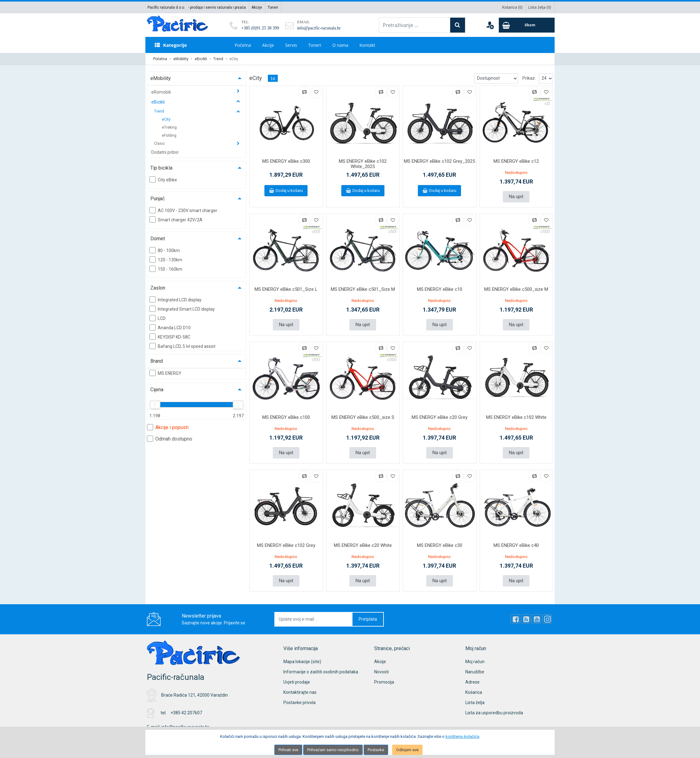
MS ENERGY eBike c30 (440, 545)
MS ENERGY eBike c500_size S (363, 417)
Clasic (160, 144)
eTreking (169, 127)
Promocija (384, 682)
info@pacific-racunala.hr (319, 28)
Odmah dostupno (170, 439)
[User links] (490, 25)
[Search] (458, 25)
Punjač (157, 199)
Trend (218, 59)
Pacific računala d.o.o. (166, 7)
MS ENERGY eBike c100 (286, 417)
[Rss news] (526, 619)
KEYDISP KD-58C (170, 337)
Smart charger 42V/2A (176, 219)
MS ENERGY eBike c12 (516, 161)
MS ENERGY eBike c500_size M (516, 289)
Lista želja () (540, 7)
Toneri (273, 7)
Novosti (381, 672)
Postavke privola (299, 703)
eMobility (181, 59)
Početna (243, 45)
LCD (157, 318)
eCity (166, 119)
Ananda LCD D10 (170, 327)
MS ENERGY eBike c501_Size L (286, 289)
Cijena (157, 390)
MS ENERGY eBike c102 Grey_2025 (439, 161)
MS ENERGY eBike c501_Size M (363, 289)
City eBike (163, 180)
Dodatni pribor (165, 152)
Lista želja (475, 703)
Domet (158, 239)
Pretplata (368, 619)
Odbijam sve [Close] (407, 750)
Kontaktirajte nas (300, 692)
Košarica (474, 692)
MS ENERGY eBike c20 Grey (440, 417)
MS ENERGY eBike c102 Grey (286, 545)
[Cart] (527, 25)
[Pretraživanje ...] (415, 25)
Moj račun (475, 662)
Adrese (472, 682)
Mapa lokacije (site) (302, 662)
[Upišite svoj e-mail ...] (314, 619)
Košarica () (512, 7)
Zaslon (158, 288)
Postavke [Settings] (376, 750)
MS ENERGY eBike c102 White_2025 (363, 164)
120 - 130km (166, 259)
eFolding (169, 135)
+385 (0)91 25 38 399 (260, 28)
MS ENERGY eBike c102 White (516, 417)
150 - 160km (166, 269)
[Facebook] (515, 619)
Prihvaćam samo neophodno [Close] (333, 750)
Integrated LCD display (175, 299)
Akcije (257, 7)
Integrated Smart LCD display (182, 309)
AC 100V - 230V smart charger (183, 210)
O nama (340, 45)
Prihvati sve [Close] (288, 750)
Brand (157, 361)
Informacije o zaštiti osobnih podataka (321, 672)
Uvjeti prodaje (297, 682)
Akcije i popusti (168, 427)
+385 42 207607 (186, 713)
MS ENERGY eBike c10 (440, 289)
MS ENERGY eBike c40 (516, 545)
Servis (291, 45)
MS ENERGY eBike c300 (286, 161)
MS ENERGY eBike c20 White (363, 545)
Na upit (516, 197)
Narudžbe (475, 672)
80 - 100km (165, 250)
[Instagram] (547, 619)
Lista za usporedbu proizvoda (494, 713)
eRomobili (162, 92)
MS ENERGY (165, 373)
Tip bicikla (161, 168)
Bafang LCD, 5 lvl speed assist (182, 346)
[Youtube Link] (536, 619)
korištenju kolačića (462, 736)
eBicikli (201, 59)
